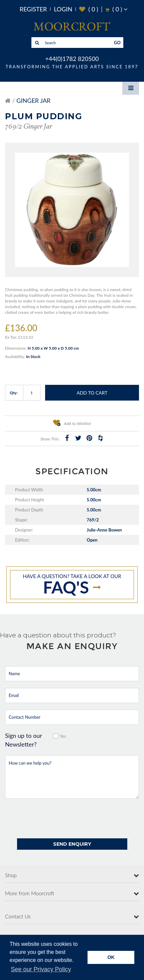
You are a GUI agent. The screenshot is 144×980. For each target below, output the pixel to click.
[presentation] (56, 819)
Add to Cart (92, 393)
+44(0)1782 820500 (72, 59)
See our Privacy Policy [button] (41, 969)
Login (63, 9)
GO (117, 43)
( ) (89, 9)
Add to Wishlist (72, 423)
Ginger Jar (33, 100)
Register (33, 9)
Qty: (14, 393)
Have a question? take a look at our (72, 585)
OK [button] (111, 957)
